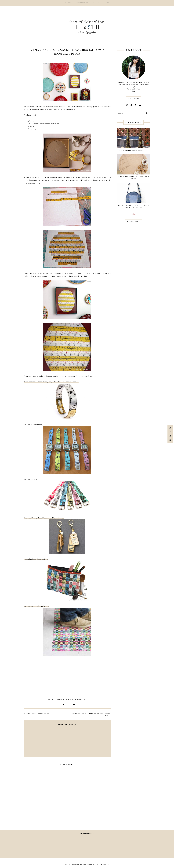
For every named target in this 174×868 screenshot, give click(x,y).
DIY (53, 699)
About (106, 3)
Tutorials (60, 699)
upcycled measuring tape (76, 699)
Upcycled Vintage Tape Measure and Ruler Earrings (44, 518)
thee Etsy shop (82, 3)
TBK (107, 865)
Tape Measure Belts (31, 479)
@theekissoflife (87, 834)
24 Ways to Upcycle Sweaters (37, 713)
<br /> (82, 674)
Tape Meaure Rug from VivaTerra (36, 606)
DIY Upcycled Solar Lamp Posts (134, 150)
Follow (134, 214)
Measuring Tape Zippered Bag (36, 559)
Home (68, 3)
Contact (96, 3)
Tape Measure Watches (33, 424)
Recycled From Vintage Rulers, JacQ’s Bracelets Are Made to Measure (51, 382)
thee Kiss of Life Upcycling (83, 865)
